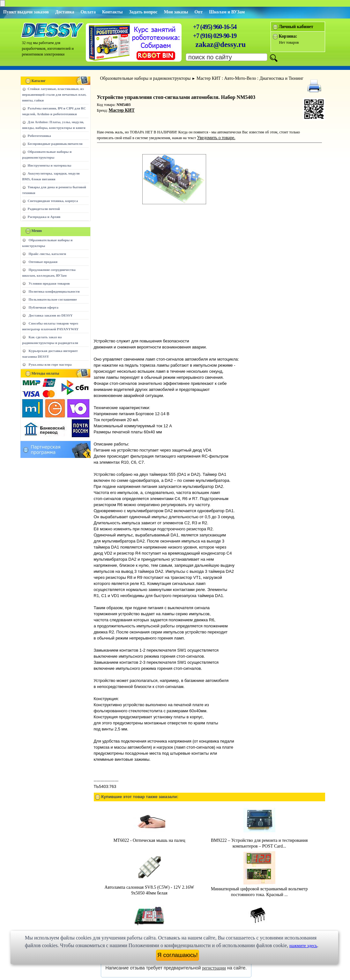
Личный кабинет (296, 27)
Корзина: (288, 36)
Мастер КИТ (122, 110)
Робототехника (39, 136)
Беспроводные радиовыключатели (55, 144)
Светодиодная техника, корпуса (53, 201)
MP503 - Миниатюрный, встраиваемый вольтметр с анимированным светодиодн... (149, 907)
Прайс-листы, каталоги (47, 254)
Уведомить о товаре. (216, 138)
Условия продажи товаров (49, 283)
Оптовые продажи (43, 262)
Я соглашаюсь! (178, 955)
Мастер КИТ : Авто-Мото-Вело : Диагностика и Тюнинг (250, 78)
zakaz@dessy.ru (221, 45)
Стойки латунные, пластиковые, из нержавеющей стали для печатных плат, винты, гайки (54, 94)
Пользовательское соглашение (53, 299)
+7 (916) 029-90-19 (215, 36)
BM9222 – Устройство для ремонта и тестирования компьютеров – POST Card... (259, 812)
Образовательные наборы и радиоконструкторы (145, 78)
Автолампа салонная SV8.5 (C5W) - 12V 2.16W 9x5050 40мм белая (149, 859)
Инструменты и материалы (50, 165)
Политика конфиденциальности (54, 291)
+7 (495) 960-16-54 (215, 27)
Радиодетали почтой (44, 209)
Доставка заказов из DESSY (51, 315)
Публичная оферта (44, 307)
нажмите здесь (303, 946)
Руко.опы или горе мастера (50, 364)
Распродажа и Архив (44, 217)
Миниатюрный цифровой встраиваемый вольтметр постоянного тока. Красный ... (259, 860)
